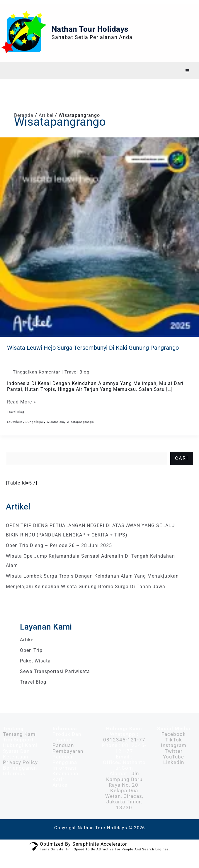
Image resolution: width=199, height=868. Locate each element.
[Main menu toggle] (187, 81)
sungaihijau (35, 432)
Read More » (22, 413)
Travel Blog (77, 383)
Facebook (174, 745)
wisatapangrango (80, 432)
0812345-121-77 (124, 751)
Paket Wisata (35, 672)
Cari (182, 469)
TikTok (174, 751)
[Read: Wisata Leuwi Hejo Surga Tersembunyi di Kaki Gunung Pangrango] (99, 247)
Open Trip (31, 661)
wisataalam (55, 432)
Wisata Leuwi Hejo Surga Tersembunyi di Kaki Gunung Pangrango (93, 358)
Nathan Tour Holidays (103, 34)
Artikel (27, 651)
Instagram (174, 756)
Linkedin (174, 773)
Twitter (174, 762)
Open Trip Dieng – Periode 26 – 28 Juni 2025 (59, 556)
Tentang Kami (20, 745)
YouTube (174, 768)
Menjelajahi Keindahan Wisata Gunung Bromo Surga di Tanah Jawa (86, 597)
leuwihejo (15, 432)
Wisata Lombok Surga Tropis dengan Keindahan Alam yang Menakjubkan (92, 587)
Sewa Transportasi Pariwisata (55, 682)
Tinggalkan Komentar (36, 383)
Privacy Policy (20, 773)
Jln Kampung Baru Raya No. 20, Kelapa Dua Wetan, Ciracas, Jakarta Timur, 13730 (124, 801)
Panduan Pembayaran (68, 759)
